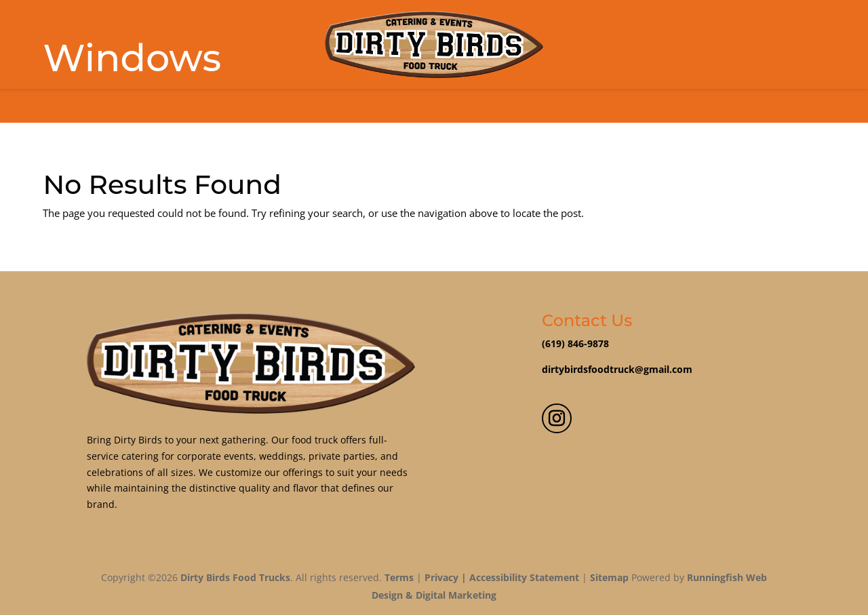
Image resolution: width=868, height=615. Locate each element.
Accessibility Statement (524, 577)
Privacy (441, 577)
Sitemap (609, 577)
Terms (399, 577)
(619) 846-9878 (575, 343)
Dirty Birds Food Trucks (235, 577)
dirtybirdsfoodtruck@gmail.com (617, 369)
